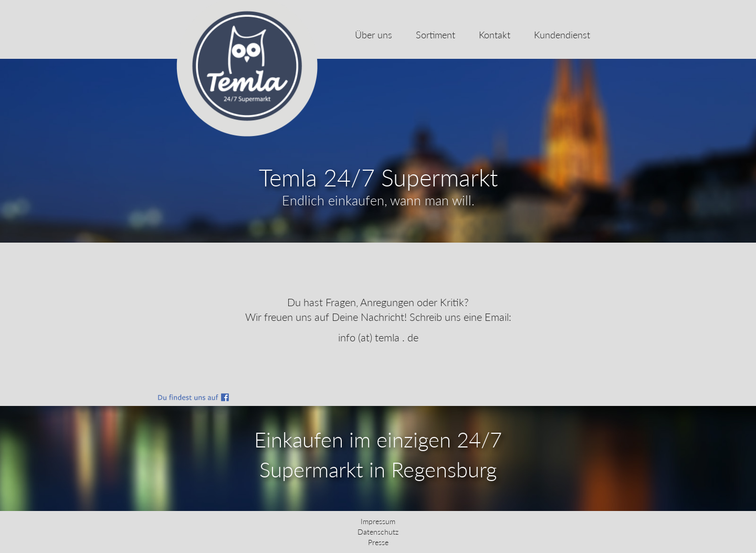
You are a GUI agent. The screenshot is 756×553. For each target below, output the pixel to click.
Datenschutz (378, 532)
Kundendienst (562, 35)
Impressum (378, 521)
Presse (378, 542)
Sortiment (435, 35)
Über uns (374, 35)
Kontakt (495, 35)
